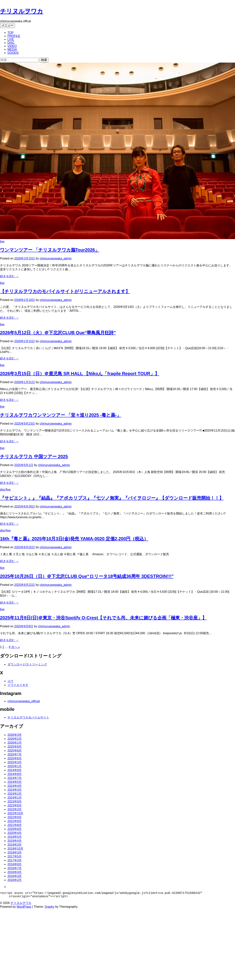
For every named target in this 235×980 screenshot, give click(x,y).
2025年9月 (15, 747)
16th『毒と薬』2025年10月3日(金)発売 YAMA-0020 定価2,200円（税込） (74, 539)
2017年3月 (15, 860)
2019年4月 (15, 841)
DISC (11, 43)
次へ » (16, 647)
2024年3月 (15, 790)
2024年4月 (15, 786)
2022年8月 (15, 821)
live (2, 241)
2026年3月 (15, 735)
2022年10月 (15, 813)
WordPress (24, 908)
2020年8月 (15, 829)
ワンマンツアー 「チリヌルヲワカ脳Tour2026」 (50, 250)
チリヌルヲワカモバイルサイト (28, 717)
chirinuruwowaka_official (24, 701)
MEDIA (12, 49)
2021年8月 (15, 825)
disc (3, 490)
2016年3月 (15, 876)
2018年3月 (15, 853)
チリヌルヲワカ (22, 11)
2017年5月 (15, 856)
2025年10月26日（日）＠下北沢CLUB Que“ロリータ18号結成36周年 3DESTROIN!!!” (87, 576)
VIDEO (12, 46)
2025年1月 (15, 766)
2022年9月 (15, 817)
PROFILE (14, 36)
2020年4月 (15, 833)
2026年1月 (15, 743)
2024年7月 (15, 778)
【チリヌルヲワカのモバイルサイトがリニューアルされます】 (65, 291)
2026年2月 (15, 739)
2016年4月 (15, 872)
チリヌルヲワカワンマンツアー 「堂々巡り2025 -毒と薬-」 (61, 415)
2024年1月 (15, 798)
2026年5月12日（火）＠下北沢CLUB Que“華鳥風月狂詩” (58, 333)
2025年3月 (15, 762)
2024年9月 (15, 770)
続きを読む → (9, 276)
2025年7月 (15, 754)
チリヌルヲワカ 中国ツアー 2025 (34, 456)
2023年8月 (15, 805)
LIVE (11, 39)
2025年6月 (15, 758)
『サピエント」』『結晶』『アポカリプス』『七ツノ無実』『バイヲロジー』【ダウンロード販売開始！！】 (112, 498)
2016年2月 (15, 880)
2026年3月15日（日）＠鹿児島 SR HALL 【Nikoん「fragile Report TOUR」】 (80, 374)
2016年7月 (15, 868)
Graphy (49, 908)
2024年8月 (15, 774)
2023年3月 (15, 809)
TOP (11, 33)
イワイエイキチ (18, 685)
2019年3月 (15, 845)
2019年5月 (15, 837)
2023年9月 (15, 802)
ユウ (10, 681)
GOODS (13, 53)
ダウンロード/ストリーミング (27, 664)
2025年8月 (15, 751)
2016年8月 (15, 864)
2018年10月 (15, 849)
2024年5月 (15, 782)
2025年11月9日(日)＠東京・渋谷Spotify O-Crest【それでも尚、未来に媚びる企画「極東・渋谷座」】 (103, 618)
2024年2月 (15, 794)
